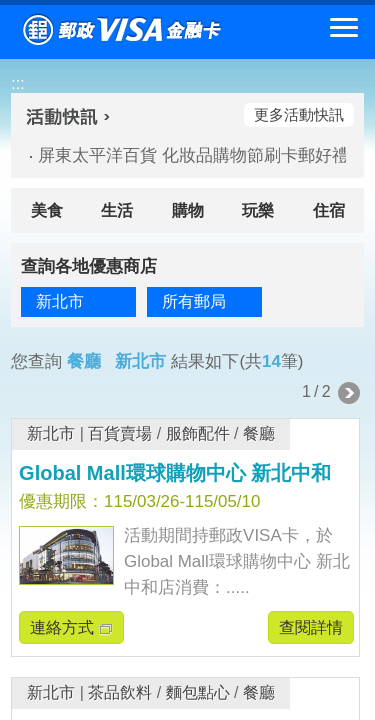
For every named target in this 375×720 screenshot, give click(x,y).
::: (17, 83)
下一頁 (349, 393)
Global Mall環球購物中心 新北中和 (175, 473)
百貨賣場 (120, 433)
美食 (47, 210)
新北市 (51, 433)
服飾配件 (198, 433)
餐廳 (259, 433)
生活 (117, 210)
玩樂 (258, 210)
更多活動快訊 (299, 114)
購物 (188, 210)
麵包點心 (198, 692)
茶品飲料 (120, 692)
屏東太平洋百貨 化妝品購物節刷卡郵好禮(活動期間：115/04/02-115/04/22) (184, 155)
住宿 (329, 210)
